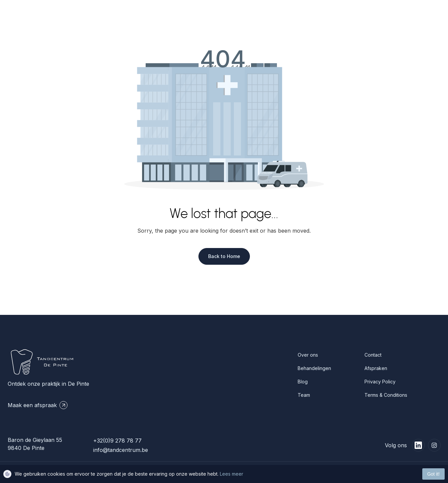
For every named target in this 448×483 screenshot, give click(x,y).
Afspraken (376, 368)
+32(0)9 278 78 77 (117, 441)
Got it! (433, 474)
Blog (303, 382)
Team (304, 395)
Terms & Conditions (386, 395)
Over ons (308, 355)
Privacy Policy (380, 382)
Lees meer (232, 474)
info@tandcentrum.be (121, 450)
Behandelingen (314, 368)
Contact (373, 355)
